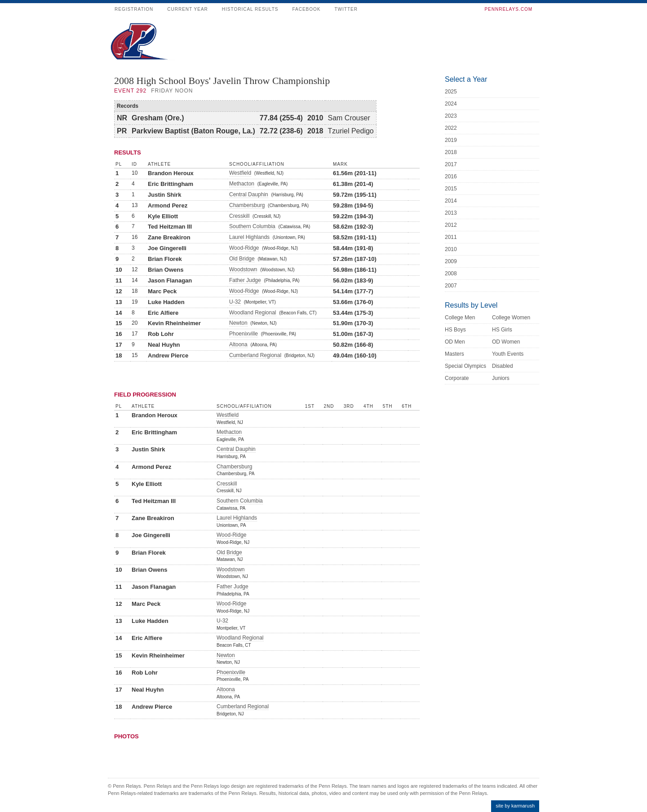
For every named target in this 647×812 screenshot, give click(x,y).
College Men (460, 318)
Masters (454, 354)
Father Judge (245, 280)
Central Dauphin (249, 194)
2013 (451, 213)
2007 (451, 286)
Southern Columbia (252, 226)
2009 (451, 261)
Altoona (238, 344)
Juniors (501, 378)
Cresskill (239, 216)
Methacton (242, 184)
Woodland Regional (253, 313)
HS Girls (502, 330)
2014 (451, 201)
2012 (451, 225)
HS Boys (455, 330)
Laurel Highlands (249, 237)
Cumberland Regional (255, 355)
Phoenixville (244, 334)
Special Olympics (465, 366)
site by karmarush (515, 806)
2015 (451, 189)
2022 (451, 128)
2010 (451, 249)
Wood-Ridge (244, 248)
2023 (451, 116)
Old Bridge (242, 259)
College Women (511, 318)
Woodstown (243, 269)
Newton (238, 323)
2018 (451, 152)
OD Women (506, 342)
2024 (451, 104)
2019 (451, 140)
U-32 (235, 302)
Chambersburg (247, 205)
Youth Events (508, 354)
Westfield (240, 173)
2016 (451, 177)
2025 (451, 92)
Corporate (457, 378)
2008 (451, 274)
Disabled (503, 366)
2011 (451, 237)
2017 (451, 164)
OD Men (455, 342)
